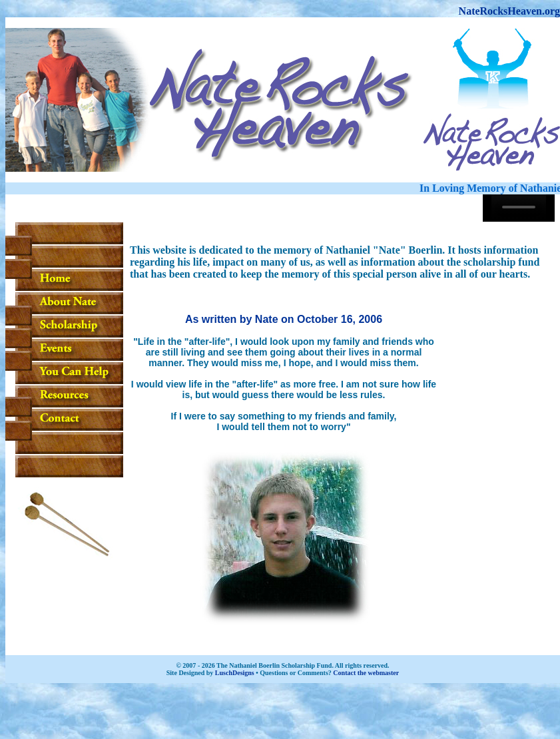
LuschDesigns (235, 673)
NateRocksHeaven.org (509, 11)
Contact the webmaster (366, 673)
